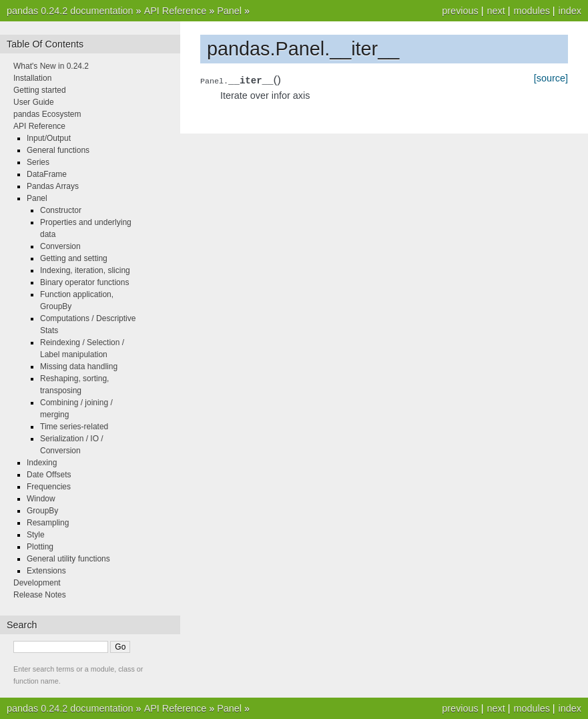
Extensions (46, 571)
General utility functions (68, 559)
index (570, 11)
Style (36, 535)
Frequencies (49, 487)
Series (38, 162)
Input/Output (49, 138)
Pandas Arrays (53, 186)
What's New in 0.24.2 (51, 66)
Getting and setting (74, 258)
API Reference (176, 11)
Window (41, 499)
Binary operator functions (84, 282)
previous (460, 11)
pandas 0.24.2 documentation (70, 11)
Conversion (60, 246)
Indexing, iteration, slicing (85, 270)
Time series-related (74, 427)
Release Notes (40, 595)
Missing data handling (79, 367)
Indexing (42, 463)
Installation (32, 78)
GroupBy (42, 511)
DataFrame (47, 174)
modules (531, 11)
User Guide (34, 102)
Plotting (40, 547)
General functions (58, 150)
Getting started (40, 90)
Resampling (48, 523)
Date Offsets (49, 475)
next (496, 11)
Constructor (61, 210)
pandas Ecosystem (47, 114)
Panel (229, 11)
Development (37, 583)
